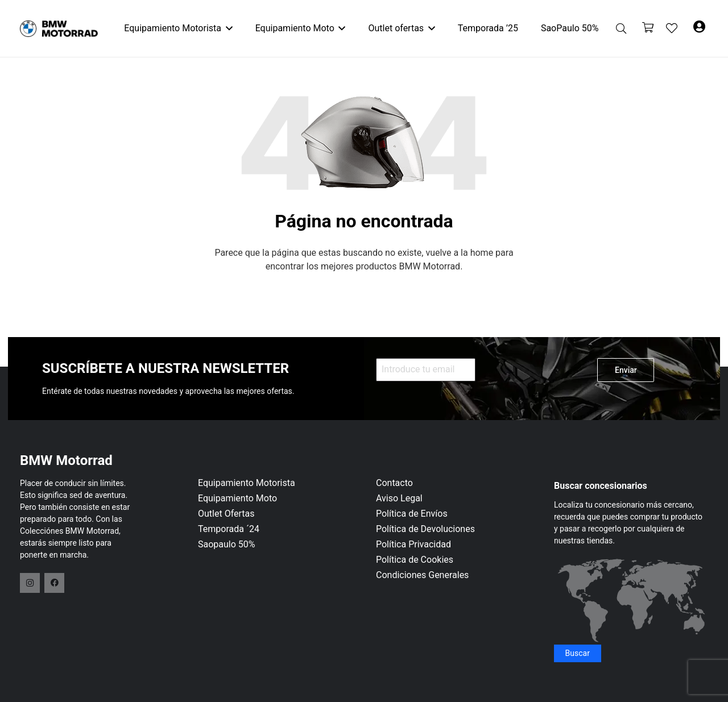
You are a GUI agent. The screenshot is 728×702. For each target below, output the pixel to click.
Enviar (626, 370)
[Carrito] (648, 29)
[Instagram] (30, 583)
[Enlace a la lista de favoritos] (672, 28)
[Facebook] (54, 583)
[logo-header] (59, 28)
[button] (227, 28)
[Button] (700, 28)
